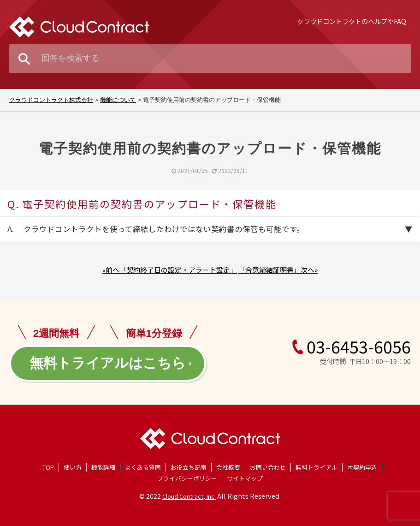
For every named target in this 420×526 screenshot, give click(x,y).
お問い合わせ (268, 467)
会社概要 (228, 467)
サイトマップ (245, 478)
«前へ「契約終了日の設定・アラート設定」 (170, 270)
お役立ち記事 (189, 467)
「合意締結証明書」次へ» (278, 270)
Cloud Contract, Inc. (189, 496)
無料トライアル (316, 467)
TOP (48, 467)
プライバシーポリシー (187, 478)
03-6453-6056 (351, 346)
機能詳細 (103, 467)
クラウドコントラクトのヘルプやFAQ (352, 21)
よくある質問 (143, 467)
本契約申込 (362, 467)
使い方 (73, 467)
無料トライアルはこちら (108, 363)
